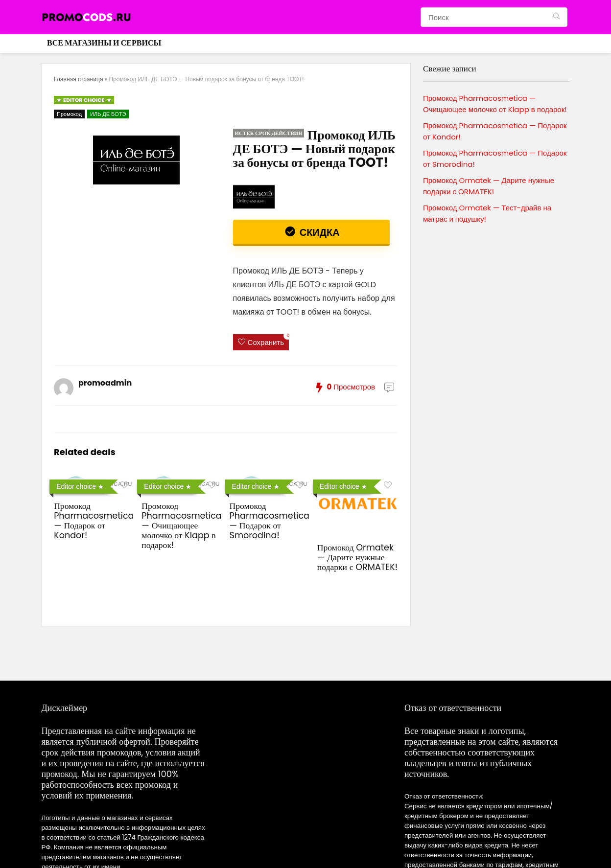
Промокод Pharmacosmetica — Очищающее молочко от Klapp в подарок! (181, 525)
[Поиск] (556, 17)
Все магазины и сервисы (104, 43)
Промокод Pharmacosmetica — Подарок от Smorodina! (270, 521)
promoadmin (105, 383)
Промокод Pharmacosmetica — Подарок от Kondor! (94, 521)
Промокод (69, 114)
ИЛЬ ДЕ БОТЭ (108, 114)
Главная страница (79, 79)
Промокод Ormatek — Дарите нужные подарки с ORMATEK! (357, 557)
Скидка (318, 232)
